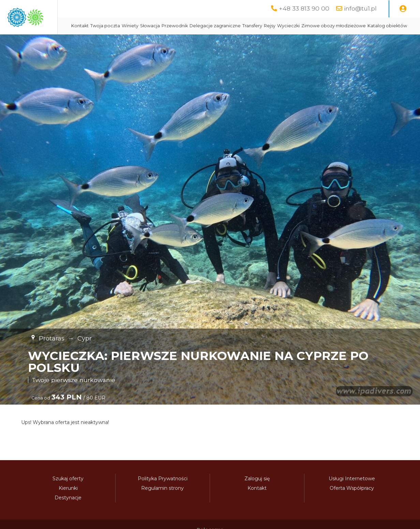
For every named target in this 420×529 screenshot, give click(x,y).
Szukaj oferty (68, 496)
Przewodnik (240, 26)
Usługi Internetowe (352, 496)
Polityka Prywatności (163, 496)
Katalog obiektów (223, 43)
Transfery (318, 26)
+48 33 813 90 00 (304, 8)
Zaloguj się (257, 496)
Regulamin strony (162, 505)
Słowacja (215, 26)
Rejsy (335, 26)
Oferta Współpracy (352, 505)
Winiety (196, 26)
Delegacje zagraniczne (281, 26)
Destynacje (68, 515)
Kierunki (68, 505)
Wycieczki (354, 26)
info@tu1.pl (360, 8)
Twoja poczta (171, 26)
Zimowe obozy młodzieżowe (169, 43)
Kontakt (145, 26)
